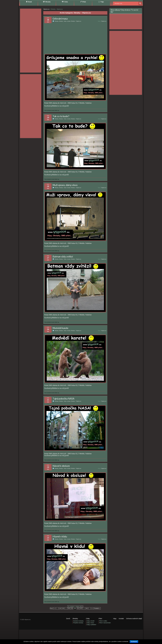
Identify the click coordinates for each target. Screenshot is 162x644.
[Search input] (124, 3)
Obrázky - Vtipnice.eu (76, 21)
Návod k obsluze (61, 466)
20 (63, 608)
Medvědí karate (60, 328)
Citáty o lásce (90, 623)
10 (60, 608)
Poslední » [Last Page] (97, 608)
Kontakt (121, 619)
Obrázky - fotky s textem (65, 21)
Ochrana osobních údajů (134, 619)
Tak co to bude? (61, 116)
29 (72, 608)
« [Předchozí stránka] (55, 608)
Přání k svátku (103, 621)
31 (78, 608)
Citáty (88, 619)
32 (81, 608)
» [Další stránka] (92, 608)
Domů (68, 619)
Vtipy (115, 619)
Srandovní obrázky (78, 621)
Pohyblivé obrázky (78, 623)
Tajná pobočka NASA (63, 399)
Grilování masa (60, 19)
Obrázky (57, 21)
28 (69, 608)
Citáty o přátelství (91, 625)
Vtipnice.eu (104, 21)
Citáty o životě (90, 621)
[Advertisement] (31, 41)
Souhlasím (134, 642)
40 (87, 608)
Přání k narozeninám (105, 623)
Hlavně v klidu (60, 537)
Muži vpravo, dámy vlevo (65, 185)
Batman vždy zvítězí (63, 257)
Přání (100, 619)
